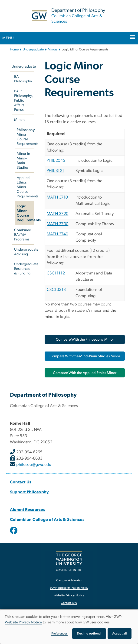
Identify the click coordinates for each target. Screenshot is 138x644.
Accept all (120, 634)
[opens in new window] (14, 534)
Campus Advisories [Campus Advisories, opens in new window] (69, 580)
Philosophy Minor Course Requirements (25, 137)
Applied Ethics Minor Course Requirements (25, 187)
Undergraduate (33, 50)
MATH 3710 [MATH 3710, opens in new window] (57, 197)
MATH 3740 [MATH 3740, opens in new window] (57, 234)
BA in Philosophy (23, 79)
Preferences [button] (59, 634)
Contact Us (21, 482)
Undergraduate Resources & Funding (24, 269)
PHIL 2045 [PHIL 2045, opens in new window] (56, 161)
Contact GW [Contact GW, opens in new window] (69, 603)
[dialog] (69, 627)
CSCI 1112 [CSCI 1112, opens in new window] (56, 273)
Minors (53, 50)
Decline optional (89, 634)
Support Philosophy (30, 492)
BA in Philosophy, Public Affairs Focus (24, 100)
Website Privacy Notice (23, 622)
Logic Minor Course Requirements (25, 213)
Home (14, 50)
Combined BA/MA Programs (23, 235)
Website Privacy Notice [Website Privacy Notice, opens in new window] (69, 596)
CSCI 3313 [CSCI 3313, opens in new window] (56, 290)
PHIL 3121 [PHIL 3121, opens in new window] (55, 171)
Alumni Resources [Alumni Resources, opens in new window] (28, 510)
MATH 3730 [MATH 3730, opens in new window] (57, 224)
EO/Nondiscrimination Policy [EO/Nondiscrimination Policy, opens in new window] (69, 588)
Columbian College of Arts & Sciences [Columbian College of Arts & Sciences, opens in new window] (47, 520)
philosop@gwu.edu (34, 465)
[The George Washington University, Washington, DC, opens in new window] (69, 561)
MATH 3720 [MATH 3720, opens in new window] (57, 214)
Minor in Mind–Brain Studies (23, 161)
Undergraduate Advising (24, 252)
